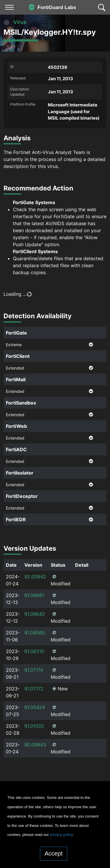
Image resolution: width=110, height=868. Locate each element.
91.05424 (35, 707)
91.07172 (34, 689)
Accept (54, 853)
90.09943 (35, 745)
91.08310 (34, 651)
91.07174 (34, 670)
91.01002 (34, 726)
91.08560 (35, 633)
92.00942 (35, 577)
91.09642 (35, 614)
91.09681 (34, 595)
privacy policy (61, 835)
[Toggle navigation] (9, 7)
